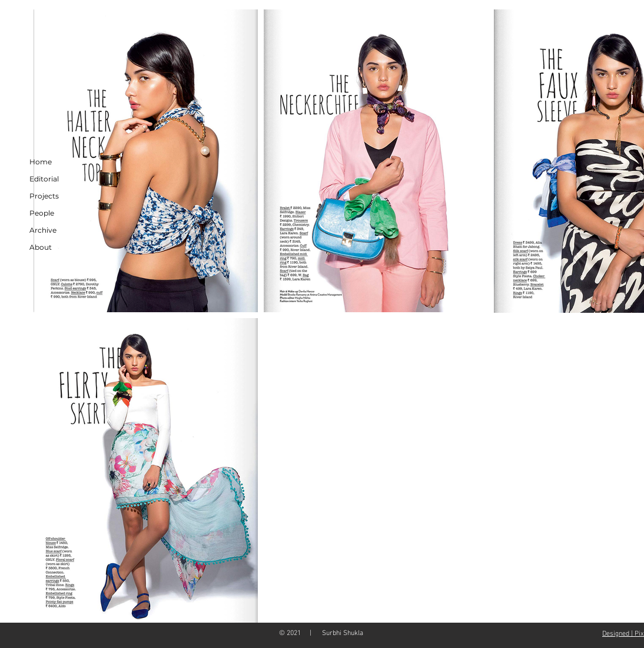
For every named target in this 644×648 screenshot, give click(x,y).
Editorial (44, 179)
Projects (44, 196)
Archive (43, 230)
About (41, 247)
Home (41, 162)
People (42, 213)
